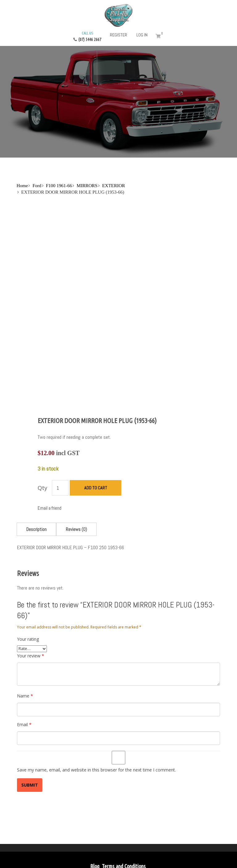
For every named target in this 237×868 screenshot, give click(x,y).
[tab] (36, 496)
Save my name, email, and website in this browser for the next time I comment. (96, 737)
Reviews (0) (76, 496)
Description (36, 496)
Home (22, 186)
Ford (37, 186)
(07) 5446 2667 (87, 36)
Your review (31, 623)
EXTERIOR (114, 186)
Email (24, 691)
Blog (95, 833)
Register (118, 35)
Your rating (28, 606)
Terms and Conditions (124, 833)
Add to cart (96, 455)
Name (25, 663)
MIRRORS (87, 186)
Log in (142, 35)
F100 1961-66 (59, 186)
